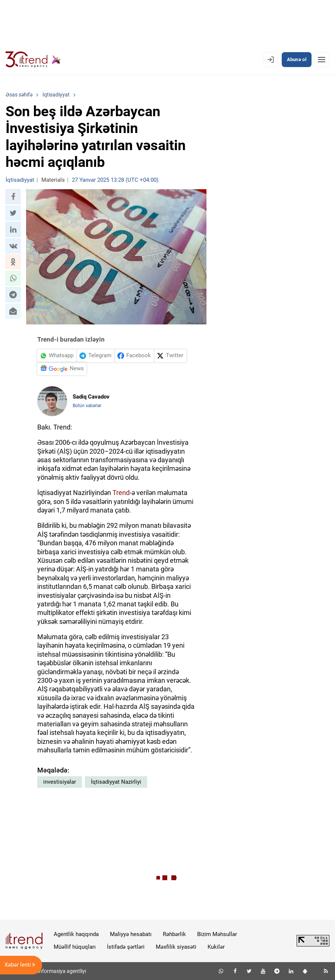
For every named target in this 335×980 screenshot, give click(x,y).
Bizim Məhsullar (217, 934)
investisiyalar (60, 782)
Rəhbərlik (174, 934)
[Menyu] (322, 60)
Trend (121, 493)
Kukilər (216, 947)
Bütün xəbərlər (87, 406)
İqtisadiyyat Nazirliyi (116, 782)
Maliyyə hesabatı (131, 934)
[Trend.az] (33, 60)
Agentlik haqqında (76, 934)
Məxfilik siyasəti (176, 947)
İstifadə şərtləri (126, 947)
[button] (13, 197)
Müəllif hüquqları (75, 947)
